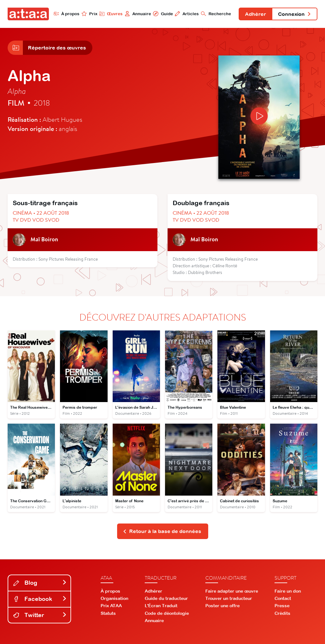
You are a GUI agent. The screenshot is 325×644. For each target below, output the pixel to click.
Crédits (282, 613)
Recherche (216, 14)
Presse (282, 606)
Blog (40, 583)
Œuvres (111, 14)
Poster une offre (222, 606)
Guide (163, 14)
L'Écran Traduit (161, 606)
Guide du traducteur (166, 598)
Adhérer (255, 14)
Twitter (40, 615)
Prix (90, 14)
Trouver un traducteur (229, 598)
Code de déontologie (167, 613)
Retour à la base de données (162, 531)
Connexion (295, 14)
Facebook (40, 599)
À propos (66, 14)
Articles (187, 14)
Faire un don (288, 591)
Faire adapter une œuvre (232, 591)
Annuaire (138, 14)
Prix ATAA (111, 606)
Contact (283, 598)
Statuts (108, 613)
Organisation (114, 598)
